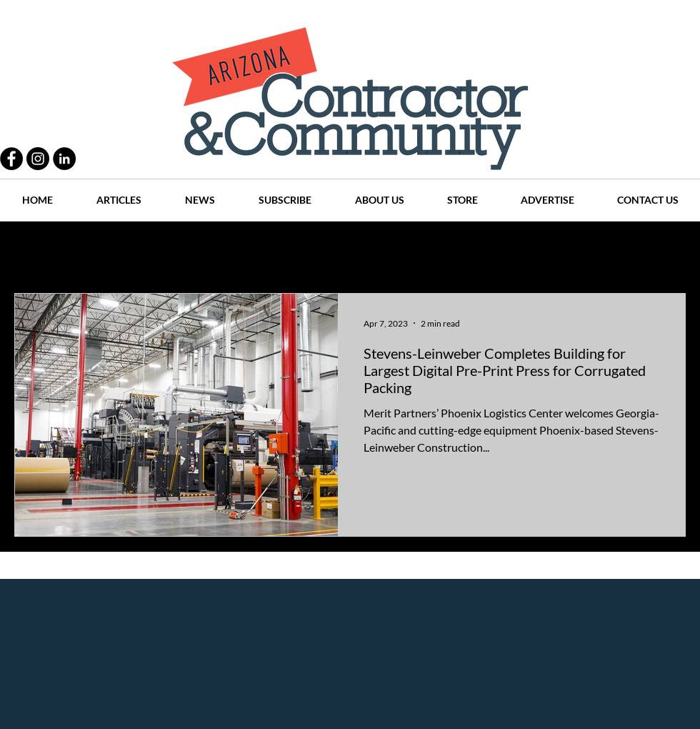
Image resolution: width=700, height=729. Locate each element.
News (415, 251)
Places (471, 251)
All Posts (34, 251)
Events (606, 251)
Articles (357, 251)
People (167, 251)
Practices (103, 251)
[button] (667, 252)
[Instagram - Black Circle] (38, 159)
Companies (538, 251)
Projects (230, 251)
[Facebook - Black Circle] (11, 159)
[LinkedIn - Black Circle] (64, 159)
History (294, 251)
